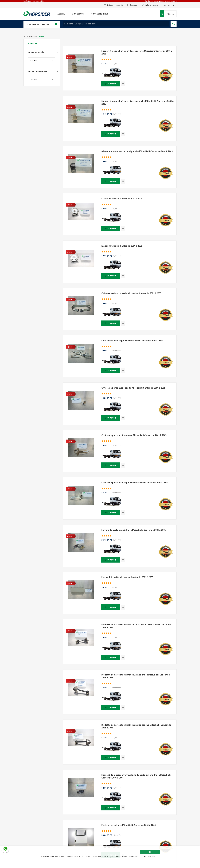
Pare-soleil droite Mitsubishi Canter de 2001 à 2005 (127, 577)
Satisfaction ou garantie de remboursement (161, 1)
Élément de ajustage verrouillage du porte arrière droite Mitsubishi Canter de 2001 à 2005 (136, 776)
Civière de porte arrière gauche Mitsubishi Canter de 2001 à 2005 (135, 483)
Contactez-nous (100, 14)
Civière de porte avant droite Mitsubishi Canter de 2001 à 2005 (133, 388)
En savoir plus (150, 856)
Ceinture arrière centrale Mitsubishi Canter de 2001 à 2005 (131, 293)
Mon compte (78, 14)
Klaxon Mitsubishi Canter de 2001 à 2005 (122, 199)
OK (150, 852)
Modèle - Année (36, 52)
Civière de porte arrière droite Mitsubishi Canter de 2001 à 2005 (134, 435)
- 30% (70, 57)
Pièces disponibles (38, 72)
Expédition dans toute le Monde (35, 1)
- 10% (70, 205)
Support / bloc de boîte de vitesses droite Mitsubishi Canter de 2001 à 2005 (137, 52)
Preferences (172, 5)
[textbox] (116, 24)
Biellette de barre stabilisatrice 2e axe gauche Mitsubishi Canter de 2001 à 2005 (136, 726)
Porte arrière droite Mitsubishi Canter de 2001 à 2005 (129, 825)
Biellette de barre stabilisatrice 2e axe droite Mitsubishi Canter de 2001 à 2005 (136, 676)
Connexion (134, 5)
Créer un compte (152, 5)
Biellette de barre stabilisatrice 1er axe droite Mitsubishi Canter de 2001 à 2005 (136, 626)
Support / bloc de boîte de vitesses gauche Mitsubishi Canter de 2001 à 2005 (137, 102)
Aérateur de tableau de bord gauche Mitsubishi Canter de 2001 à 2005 (137, 151)
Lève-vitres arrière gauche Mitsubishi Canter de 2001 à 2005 (132, 341)
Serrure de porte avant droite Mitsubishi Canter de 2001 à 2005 (134, 530)
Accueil (61, 14)
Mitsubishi (33, 36)
